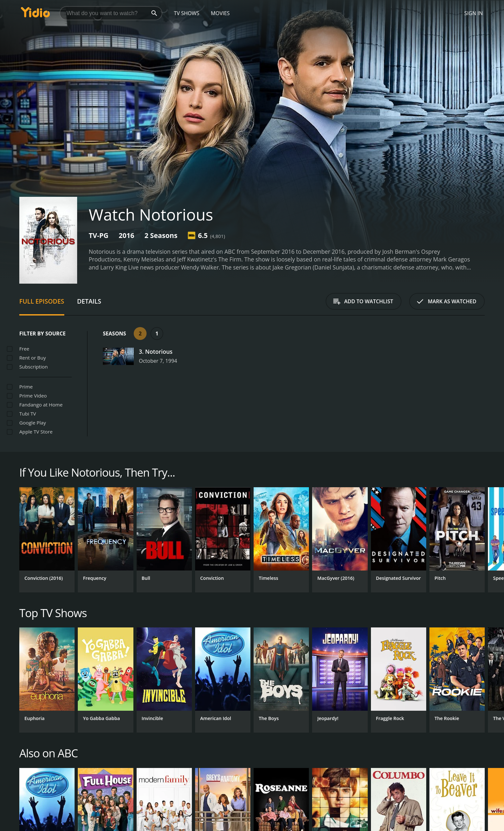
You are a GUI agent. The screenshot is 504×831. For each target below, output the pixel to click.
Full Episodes (42, 301)
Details (89, 301)
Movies (220, 13)
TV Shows (187, 13)
